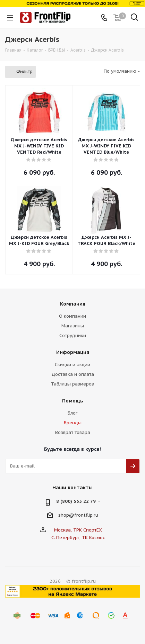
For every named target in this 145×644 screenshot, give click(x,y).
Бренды (73, 423)
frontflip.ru (86, 515)
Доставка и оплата (73, 374)
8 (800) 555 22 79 (76, 501)
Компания (73, 304)
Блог (72, 413)
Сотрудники (73, 335)
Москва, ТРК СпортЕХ (78, 530)
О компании (72, 316)
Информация (73, 352)
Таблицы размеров (72, 384)
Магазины (73, 326)
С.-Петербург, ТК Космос (78, 538)
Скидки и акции (72, 365)
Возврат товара (73, 432)
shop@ (66, 515)
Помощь (73, 401)
